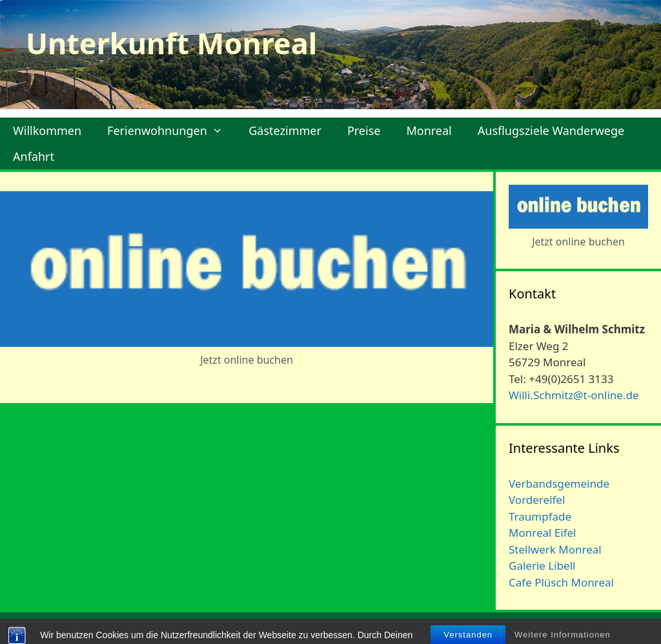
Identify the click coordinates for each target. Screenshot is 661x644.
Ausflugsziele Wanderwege (551, 130)
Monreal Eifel (542, 533)
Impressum (508, 628)
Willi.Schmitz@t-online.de (574, 395)
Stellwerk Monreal (555, 549)
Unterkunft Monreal (171, 43)
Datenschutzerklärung (597, 628)
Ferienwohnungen (171, 130)
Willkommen (47, 130)
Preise (364, 130)
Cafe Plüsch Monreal (561, 582)
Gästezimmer (285, 130)
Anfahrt (34, 156)
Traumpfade (540, 516)
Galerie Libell (542, 566)
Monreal (429, 130)
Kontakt (452, 628)
